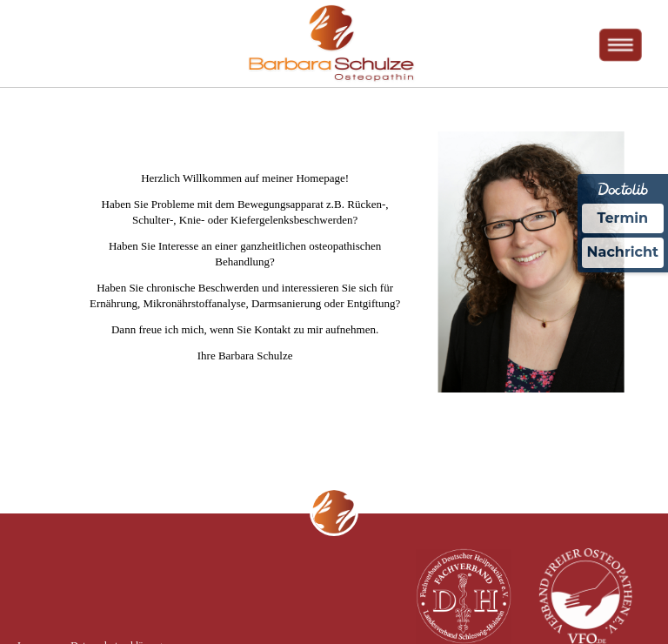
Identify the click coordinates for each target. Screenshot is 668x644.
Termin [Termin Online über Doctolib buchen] (623, 218)
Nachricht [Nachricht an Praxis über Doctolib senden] (623, 252)
